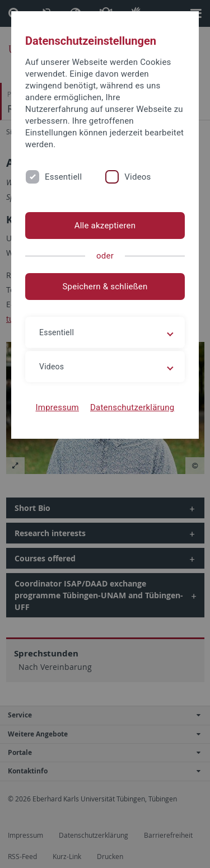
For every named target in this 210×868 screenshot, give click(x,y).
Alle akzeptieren (105, 226)
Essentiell (63, 177)
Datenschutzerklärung (132, 407)
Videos (137, 177)
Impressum (57, 407)
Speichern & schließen (105, 287)
